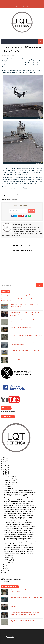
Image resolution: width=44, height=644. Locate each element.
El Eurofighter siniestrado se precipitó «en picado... (19, 534)
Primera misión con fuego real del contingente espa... (20, 509)
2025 (5, 458)
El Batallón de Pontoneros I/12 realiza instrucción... (19, 550)
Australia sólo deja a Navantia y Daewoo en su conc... (20, 540)
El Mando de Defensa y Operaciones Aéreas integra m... (21, 544)
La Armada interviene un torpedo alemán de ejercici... (20, 527)
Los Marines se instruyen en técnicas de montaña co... (20, 492)
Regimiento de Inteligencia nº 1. (21, 328)
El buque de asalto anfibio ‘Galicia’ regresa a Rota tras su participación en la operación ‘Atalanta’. (25, 314)
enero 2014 (8, 563)
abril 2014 (8, 557)
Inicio (2, 578)
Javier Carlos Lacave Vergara (22, 195)
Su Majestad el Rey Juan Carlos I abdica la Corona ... (19, 553)
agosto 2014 (8, 485)
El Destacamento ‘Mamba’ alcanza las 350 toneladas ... (20, 506)
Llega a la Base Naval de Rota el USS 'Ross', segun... (19, 515)
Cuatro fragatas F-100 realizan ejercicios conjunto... (19, 517)
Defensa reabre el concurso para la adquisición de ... (19, 521)
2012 (5, 567)
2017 (5, 469)
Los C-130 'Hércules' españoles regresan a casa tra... (20, 504)
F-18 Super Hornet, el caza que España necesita (26, 597)
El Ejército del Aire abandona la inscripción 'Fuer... (18, 513)
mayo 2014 (8, 555)
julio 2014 (7, 486)
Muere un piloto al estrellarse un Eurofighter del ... (19, 536)
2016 (5, 471)
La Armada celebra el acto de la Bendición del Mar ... (19, 519)
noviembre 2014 (9, 479)
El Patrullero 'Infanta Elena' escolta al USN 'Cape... (19, 490)
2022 (5, 460)
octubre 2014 (9, 481)
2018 (5, 467)
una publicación (6, 195)
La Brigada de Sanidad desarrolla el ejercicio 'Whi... (19, 546)
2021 (5, 462)
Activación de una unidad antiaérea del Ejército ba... (19, 498)
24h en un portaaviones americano (11, 580)
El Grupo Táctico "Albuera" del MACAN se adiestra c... (20, 496)
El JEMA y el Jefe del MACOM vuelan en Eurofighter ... (20, 500)
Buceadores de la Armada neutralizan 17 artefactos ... (20, 511)
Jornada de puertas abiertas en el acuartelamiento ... (20, 538)
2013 (5, 565)
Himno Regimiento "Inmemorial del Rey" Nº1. (16, 295)
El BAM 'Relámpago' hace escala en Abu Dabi (17, 530)
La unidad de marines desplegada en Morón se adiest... (20, 542)
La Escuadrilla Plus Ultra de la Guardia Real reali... (18, 525)
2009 (5, 572)
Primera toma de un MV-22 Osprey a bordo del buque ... (20, 507)
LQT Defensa (5, 581)
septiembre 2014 (10, 483)
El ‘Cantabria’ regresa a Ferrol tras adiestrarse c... (19, 494)
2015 (5, 473)
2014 (5, 475)
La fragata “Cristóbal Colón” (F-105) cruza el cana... (19, 523)
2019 (5, 465)
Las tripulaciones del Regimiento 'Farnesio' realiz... (19, 528)
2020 (5, 463)
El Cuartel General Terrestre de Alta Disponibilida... (19, 548)
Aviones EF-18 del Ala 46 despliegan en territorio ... (19, 502)
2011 (5, 569)
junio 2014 (8, 488)
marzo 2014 (8, 559)
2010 (5, 571)
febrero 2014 (9, 561)
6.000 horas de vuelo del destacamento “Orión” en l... (20, 532)
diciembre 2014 (9, 477)
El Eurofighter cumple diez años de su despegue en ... (20, 551)
